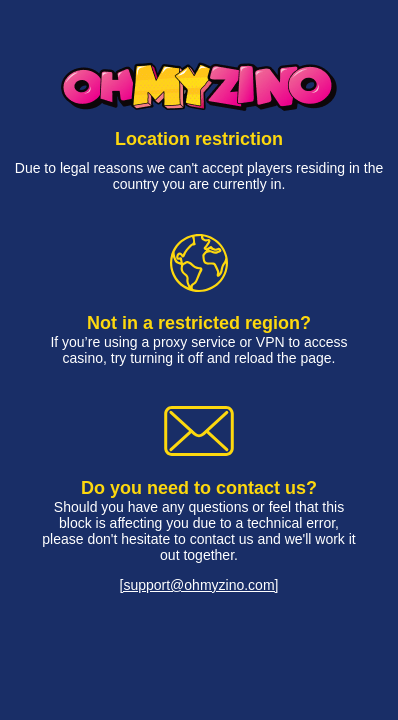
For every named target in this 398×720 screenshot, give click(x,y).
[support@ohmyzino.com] (199, 585)
